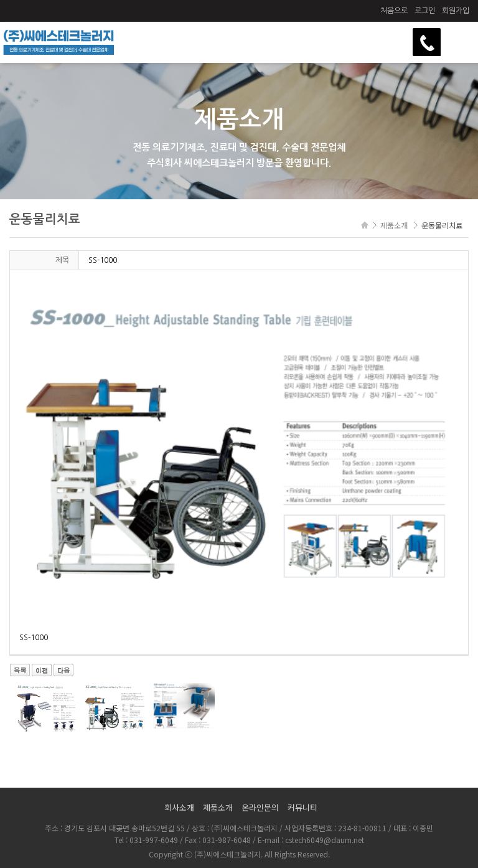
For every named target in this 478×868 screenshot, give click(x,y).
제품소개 (218, 807)
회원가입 (456, 11)
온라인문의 (260, 807)
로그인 (425, 11)
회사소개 (179, 807)
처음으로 (394, 11)
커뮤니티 (302, 807)
